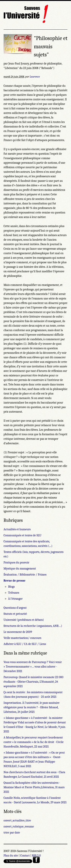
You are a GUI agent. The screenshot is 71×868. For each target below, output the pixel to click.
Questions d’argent (15, 608)
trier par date (12, 833)
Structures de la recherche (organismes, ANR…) (33, 626)
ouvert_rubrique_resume (19, 827)
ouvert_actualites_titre (17, 820)
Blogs (11, 587)
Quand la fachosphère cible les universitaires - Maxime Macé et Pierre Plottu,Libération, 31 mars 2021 (34, 787)
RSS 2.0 (36, 856)
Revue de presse (14, 581)
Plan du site (11, 856)
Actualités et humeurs (17, 529)
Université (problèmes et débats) (24, 620)
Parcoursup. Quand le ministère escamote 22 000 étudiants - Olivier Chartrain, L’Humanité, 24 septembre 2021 (34, 682)
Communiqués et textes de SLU (23, 535)
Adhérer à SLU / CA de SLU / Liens (25, 644)
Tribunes (14, 593)
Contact (25, 856)
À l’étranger (15, 599)
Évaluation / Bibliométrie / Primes (25, 575)
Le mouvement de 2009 (18, 632)
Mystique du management (20, 569)
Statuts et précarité (15, 614)
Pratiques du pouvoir (16, 563)
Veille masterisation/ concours (22, 638)
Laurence (35, 77)
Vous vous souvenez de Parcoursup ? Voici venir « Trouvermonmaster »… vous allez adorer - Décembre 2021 (33, 667)
